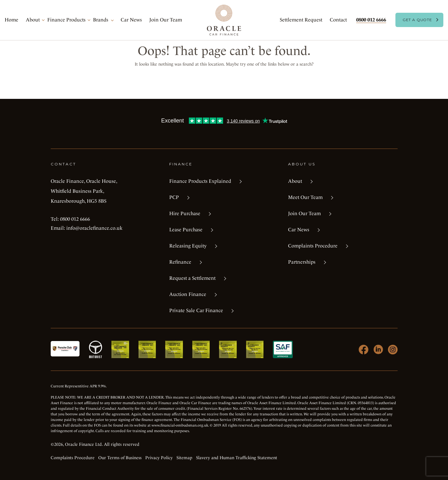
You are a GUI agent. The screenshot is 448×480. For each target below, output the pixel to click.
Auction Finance (188, 294)
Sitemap (184, 458)
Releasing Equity (188, 246)
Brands (101, 20)
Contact (338, 20)
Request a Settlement (192, 278)
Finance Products (66, 20)
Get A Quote (417, 20)
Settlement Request (301, 20)
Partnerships (302, 262)
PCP (174, 197)
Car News (131, 20)
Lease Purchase (186, 230)
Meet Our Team (305, 197)
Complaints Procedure (313, 246)
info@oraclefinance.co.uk (94, 228)
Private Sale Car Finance (196, 310)
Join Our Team (166, 20)
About (33, 20)
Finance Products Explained (200, 181)
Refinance (180, 262)
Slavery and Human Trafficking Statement (237, 458)
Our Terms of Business (120, 458)
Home (12, 20)
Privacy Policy (159, 458)
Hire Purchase (185, 213)
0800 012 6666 (371, 20)
